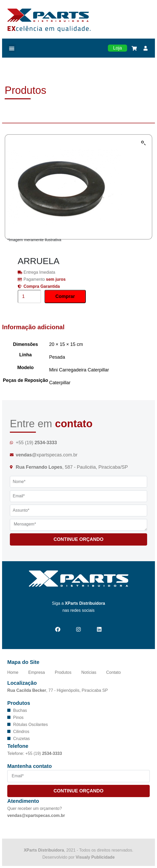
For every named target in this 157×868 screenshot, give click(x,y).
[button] (12, 48)
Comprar (65, 296)
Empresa (37, 672)
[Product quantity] (29, 297)
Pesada (57, 357)
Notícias (89, 672)
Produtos (63, 672)
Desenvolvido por (78, 857)
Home (13, 672)
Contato (114, 672)
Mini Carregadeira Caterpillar (79, 370)
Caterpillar (60, 383)
